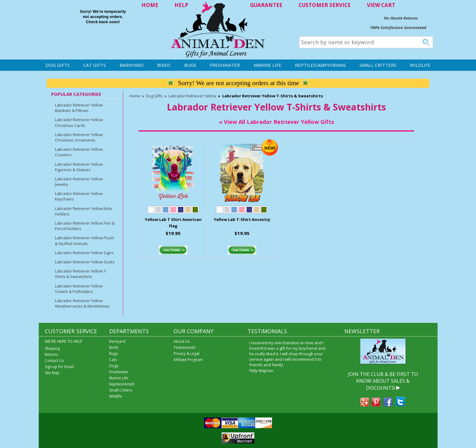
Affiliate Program (188, 360)
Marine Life (268, 65)
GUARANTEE (266, 5)
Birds (164, 65)
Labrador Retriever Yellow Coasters (79, 152)
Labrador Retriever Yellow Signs (84, 253)
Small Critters (378, 65)
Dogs (114, 366)
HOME (150, 5)
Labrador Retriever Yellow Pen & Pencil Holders (85, 226)
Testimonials (184, 347)
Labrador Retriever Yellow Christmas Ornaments (79, 137)
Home (135, 96)
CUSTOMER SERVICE (325, 5)
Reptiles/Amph (122, 384)
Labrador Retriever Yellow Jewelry (79, 182)
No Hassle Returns (401, 18)
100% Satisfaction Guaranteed (398, 27)
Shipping (52, 348)
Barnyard (132, 65)
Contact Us (54, 361)
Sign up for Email (59, 367)
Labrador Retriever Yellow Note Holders (84, 211)
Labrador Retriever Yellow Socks (85, 262)
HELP (181, 5)
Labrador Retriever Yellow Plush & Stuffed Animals (84, 240)
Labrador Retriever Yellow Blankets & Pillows (79, 108)
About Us (182, 341)
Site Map (52, 373)
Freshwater (225, 65)
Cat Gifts (95, 65)
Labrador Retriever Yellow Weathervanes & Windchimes (82, 303)
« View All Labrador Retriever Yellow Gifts (276, 122)
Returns (51, 354)
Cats (113, 360)
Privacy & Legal (186, 354)
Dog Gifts (58, 65)
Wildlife (420, 65)
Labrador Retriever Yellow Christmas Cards (79, 122)
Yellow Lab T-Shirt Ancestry (242, 219)
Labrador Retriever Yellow (192, 96)
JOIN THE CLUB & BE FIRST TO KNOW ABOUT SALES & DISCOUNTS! (383, 381)
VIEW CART (381, 5)
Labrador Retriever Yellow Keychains (79, 196)
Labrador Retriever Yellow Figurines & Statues (79, 167)
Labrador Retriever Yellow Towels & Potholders (79, 289)
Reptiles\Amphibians (320, 65)
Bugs (190, 65)
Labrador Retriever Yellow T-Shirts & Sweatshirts (81, 274)
